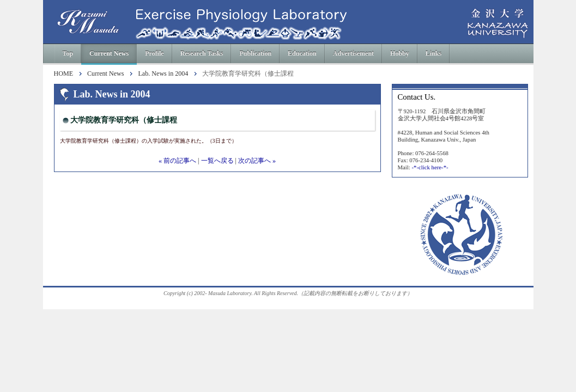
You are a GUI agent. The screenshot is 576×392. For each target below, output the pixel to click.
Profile (154, 53)
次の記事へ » (257, 161)
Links (433, 53)
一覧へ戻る (217, 161)
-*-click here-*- (430, 167)
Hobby (400, 53)
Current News (109, 53)
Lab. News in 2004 (163, 74)
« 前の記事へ (177, 161)
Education (302, 53)
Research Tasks (202, 53)
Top (68, 53)
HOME (64, 74)
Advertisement (353, 53)
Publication (255, 53)
